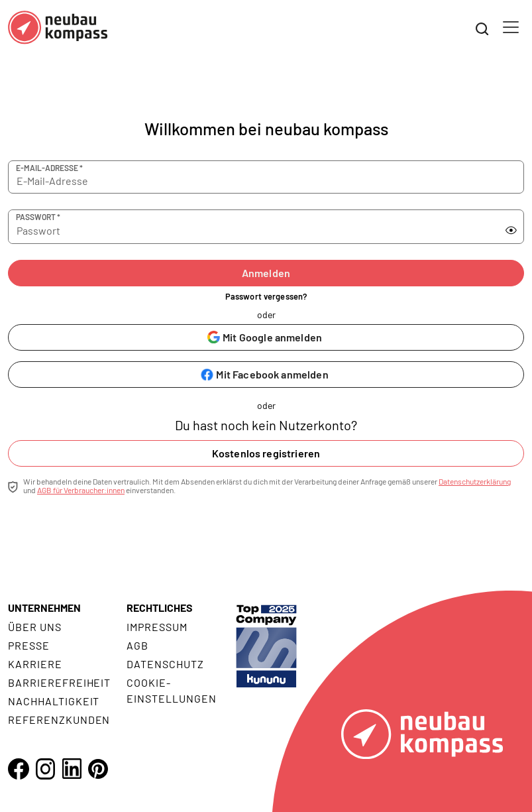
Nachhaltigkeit (54, 701)
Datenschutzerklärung (475, 481)
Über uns (35, 627)
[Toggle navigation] (511, 27)
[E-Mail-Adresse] (266, 177)
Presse (29, 645)
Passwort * (38, 217)
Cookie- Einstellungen (171, 690)
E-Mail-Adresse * (49, 168)
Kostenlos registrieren (266, 453)
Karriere (35, 664)
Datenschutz (165, 664)
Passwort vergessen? (266, 296)
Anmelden (266, 273)
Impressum (157, 627)
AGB (137, 645)
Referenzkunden (59, 720)
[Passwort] (240, 227)
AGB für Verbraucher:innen (81, 490)
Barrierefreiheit (59, 682)
